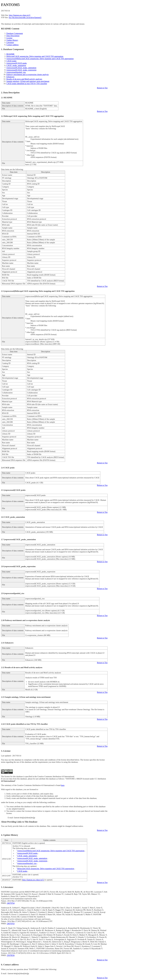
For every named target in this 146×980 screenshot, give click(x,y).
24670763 (11, 924)
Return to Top (102, 88)
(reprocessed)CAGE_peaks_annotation (21, 68)
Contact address (13, 45)
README (10, 54)
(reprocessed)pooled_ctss (16, 72)
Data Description (13, 36)
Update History (12, 40)
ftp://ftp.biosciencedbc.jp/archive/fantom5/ (25, 17)
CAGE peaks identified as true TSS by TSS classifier (27, 84)
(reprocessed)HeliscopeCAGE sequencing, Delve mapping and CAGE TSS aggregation (40, 59)
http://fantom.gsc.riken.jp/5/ (20, 15)
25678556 (11, 955)
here (63, 785)
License (9, 38)
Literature (10, 42)
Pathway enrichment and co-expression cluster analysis (28, 74)
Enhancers (10, 77)
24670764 (11, 903)
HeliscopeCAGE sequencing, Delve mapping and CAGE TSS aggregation (35, 56)
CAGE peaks (11, 61)
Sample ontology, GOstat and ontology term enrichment (28, 81)
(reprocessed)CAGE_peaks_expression (21, 70)
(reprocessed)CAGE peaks (17, 63)
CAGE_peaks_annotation (16, 65)
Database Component (15, 33)
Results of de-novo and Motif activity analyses (24, 79)
